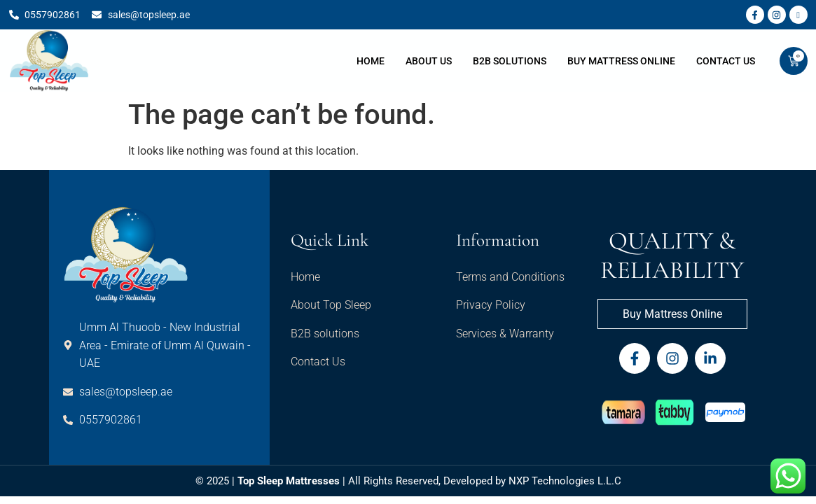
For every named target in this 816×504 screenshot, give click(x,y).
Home (371, 61)
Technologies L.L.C (576, 481)
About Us (429, 61)
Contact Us (726, 61)
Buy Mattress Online (621, 61)
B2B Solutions (510, 61)
